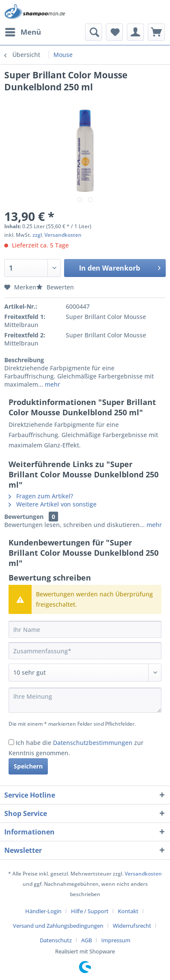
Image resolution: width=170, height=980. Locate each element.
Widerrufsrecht (132, 926)
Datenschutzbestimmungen (93, 743)
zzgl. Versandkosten (57, 235)
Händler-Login (43, 911)
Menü (23, 31)
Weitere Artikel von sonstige (53, 504)
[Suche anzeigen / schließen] (94, 32)
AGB (86, 940)
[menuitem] (23, 32)
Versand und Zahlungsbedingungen (58, 926)
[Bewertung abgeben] (85, 673)
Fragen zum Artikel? (41, 496)
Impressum (116, 940)
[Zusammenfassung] (85, 651)
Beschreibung (24, 360)
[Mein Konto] (135, 32)
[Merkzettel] (114, 32)
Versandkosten (143, 874)
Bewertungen (24, 517)
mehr (52, 384)
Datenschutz (56, 940)
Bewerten (55, 287)
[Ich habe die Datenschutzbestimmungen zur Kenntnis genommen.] (11, 742)
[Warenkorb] (156, 32)
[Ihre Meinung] (85, 700)
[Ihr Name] (85, 629)
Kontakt (128, 911)
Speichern (28, 766)
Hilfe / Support (90, 911)
